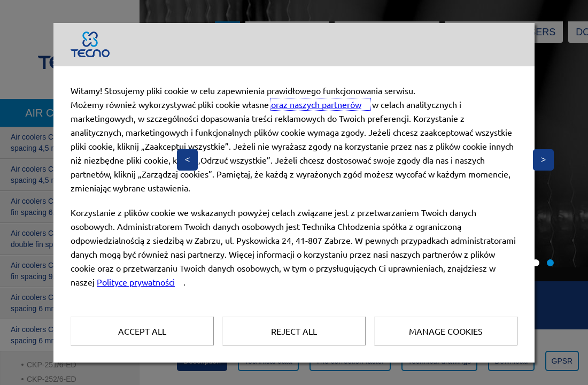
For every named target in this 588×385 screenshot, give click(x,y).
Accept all (142, 331)
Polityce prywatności (136, 282)
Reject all (294, 331)
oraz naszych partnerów (316, 104)
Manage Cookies (446, 331)
